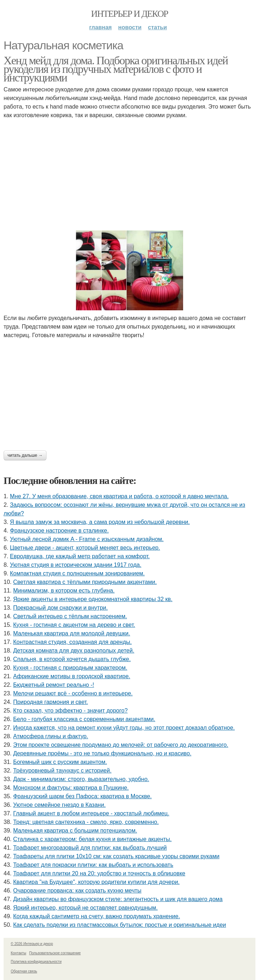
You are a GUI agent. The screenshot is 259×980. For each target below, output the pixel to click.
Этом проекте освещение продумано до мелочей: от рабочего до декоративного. (121, 745)
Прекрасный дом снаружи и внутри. (61, 608)
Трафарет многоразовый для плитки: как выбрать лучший (90, 848)
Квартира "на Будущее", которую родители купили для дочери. (96, 882)
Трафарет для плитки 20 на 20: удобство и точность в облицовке (99, 873)
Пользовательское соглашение (55, 953)
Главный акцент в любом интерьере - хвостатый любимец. (91, 813)
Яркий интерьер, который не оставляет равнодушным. (85, 908)
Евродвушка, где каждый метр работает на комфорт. (80, 556)
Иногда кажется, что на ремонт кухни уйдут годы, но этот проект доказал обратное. (124, 728)
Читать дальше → (25, 455)
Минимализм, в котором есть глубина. (64, 591)
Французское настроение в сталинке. (59, 531)
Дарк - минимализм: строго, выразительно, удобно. (81, 779)
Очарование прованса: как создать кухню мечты (77, 891)
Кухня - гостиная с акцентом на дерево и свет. (74, 625)
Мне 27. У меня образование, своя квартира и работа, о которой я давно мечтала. (119, 496)
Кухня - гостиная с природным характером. (70, 668)
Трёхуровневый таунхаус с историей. (62, 771)
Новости (130, 27)
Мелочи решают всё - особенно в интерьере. (73, 693)
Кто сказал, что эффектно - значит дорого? (70, 711)
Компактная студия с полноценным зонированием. (77, 573)
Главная (100, 27)
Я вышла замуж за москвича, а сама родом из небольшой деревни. (100, 522)
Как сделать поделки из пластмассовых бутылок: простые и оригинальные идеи (120, 925)
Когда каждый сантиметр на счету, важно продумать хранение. (97, 916)
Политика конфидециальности (36, 962)
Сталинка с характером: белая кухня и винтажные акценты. (92, 839)
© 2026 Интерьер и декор (32, 944)
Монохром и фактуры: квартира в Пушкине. (71, 788)
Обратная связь (24, 971)
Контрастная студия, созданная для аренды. (73, 642)
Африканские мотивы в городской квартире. (72, 676)
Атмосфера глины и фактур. (51, 736)
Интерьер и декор (130, 14)
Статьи (158, 27)
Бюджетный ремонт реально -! (54, 685)
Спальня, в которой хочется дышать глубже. (72, 659)
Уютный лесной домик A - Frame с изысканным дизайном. (87, 539)
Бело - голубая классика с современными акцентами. (84, 719)
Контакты (18, 953)
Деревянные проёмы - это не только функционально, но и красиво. (102, 753)
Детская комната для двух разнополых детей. (74, 651)
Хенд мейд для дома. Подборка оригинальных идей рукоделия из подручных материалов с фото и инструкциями (116, 69)
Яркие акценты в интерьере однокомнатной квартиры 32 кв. (93, 599)
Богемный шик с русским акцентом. (60, 762)
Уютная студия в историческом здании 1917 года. (76, 565)
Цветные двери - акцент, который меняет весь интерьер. (85, 548)
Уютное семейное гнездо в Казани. (60, 805)
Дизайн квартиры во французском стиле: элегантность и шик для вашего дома (118, 899)
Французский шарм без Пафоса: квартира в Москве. (82, 796)
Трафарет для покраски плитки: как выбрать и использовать (93, 865)
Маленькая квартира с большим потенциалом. (75, 831)
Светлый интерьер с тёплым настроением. (70, 616)
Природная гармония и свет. (51, 702)
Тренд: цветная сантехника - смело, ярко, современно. (86, 822)
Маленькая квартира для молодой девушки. (72, 633)
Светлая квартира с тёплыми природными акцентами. (85, 582)
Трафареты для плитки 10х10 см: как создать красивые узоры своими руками (116, 856)
